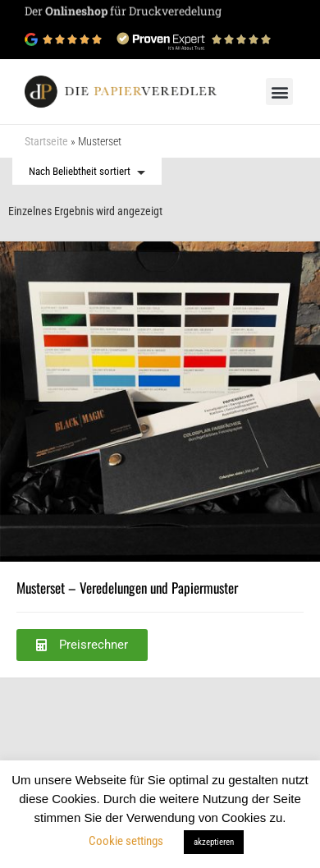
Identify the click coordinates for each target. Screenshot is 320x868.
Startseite (46, 141)
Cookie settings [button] (126, 841)
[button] (279, 92)
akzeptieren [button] (214, 842)
